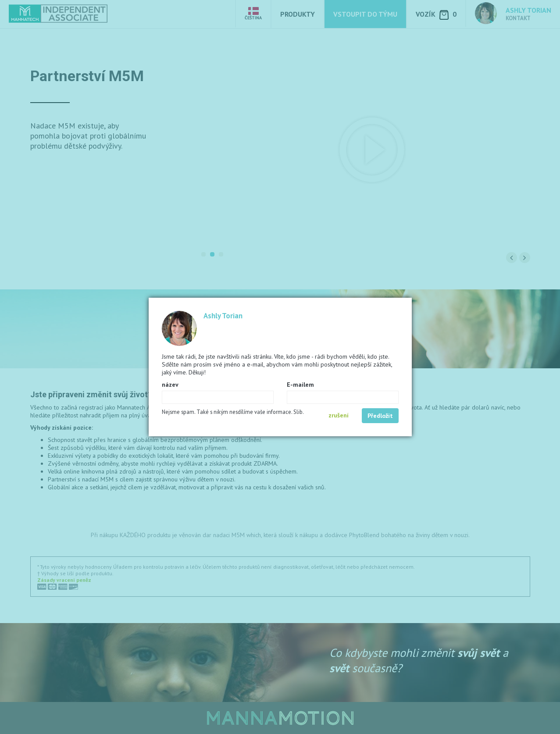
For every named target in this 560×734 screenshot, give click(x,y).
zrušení (339, 415)
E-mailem (300, 385)
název (170, 385)
